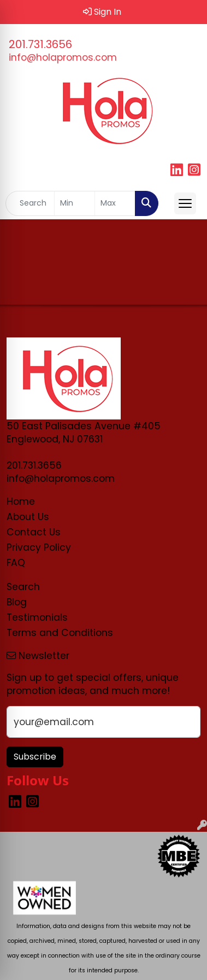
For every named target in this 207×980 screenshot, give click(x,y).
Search (23, 587)
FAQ (16, 563)
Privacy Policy (39, 547)
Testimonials (37, 617)
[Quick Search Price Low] (75, 203)
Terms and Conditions (60, 633)
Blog (17, 602)
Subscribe (35, 757)
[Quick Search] (30, 203)
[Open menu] (185, 203)
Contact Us (34, 532)
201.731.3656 (40, 44)
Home (21, 501)
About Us (28, 517)
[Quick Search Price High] (115, 203)
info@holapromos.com (63, 57)
